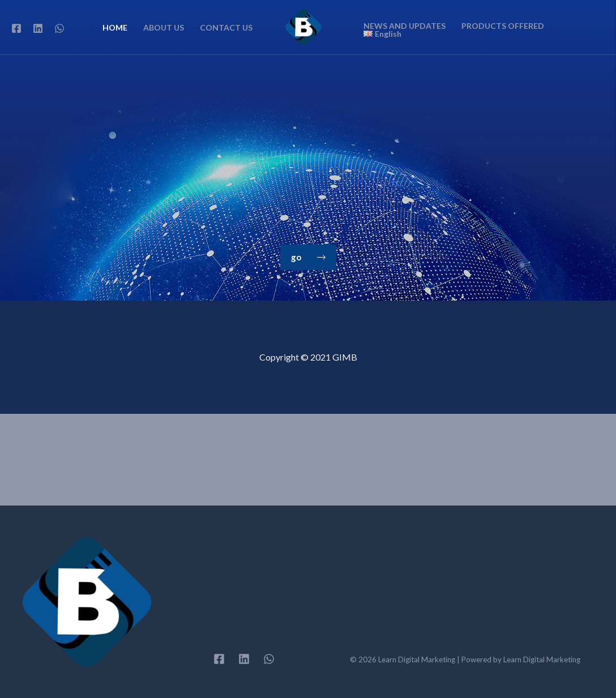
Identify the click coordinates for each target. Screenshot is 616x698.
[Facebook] (16, 28)
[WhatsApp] (59, 28)
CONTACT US (226, 28)
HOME (115, 28)
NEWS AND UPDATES (405, 26)
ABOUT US (164, 28)
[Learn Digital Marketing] (303, 26)
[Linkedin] (38, 28)
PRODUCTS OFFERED (503, 26)
